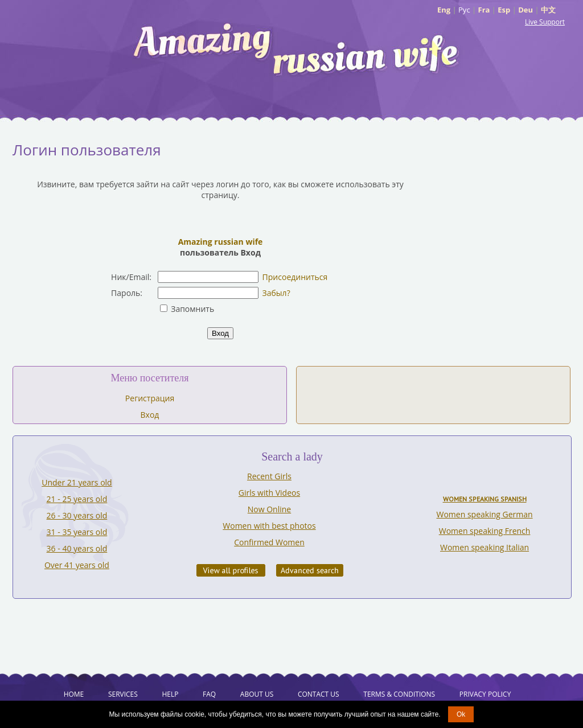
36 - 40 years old (77, 548)
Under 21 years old (77, 482)
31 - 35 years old (77, 532)
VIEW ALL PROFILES (231, 570)
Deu (525, 10)
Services (123, 694)
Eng (444, 10)
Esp (504, 10)
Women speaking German (485, 514)
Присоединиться (295, 277)
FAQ (209, 694)
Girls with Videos (269, 493)
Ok (461, 714)
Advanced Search (310, 570)
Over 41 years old (77, 565)
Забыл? (276, 293)
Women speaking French (485, 531)
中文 (548, 10)
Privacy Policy (485, 694)
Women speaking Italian (485, 547)
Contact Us (319, 694)
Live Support (545, 22)
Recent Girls (269, 476)
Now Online (269, 509)
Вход (150, 415)
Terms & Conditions (399, 694)
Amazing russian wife (221, 242)
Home (74, 694)
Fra (484, 10)
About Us (257, 694)
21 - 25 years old (77, 499)
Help (170, 694)
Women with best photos (269, 526)
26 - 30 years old (77, 515)
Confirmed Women (269, 542)
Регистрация (150, 398)
